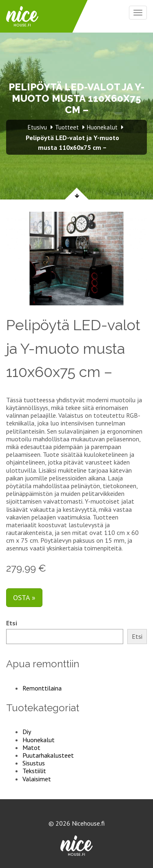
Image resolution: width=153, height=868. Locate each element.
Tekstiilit (34, 771)
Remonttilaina (42, 688)
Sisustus (34, 763)
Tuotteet (67, 127)
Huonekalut (39, 740)
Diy (27, 732)
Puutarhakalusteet (48, 755)
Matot (31, 747)
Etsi (12, 623)
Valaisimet (37, 779)
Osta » (24, 597)
